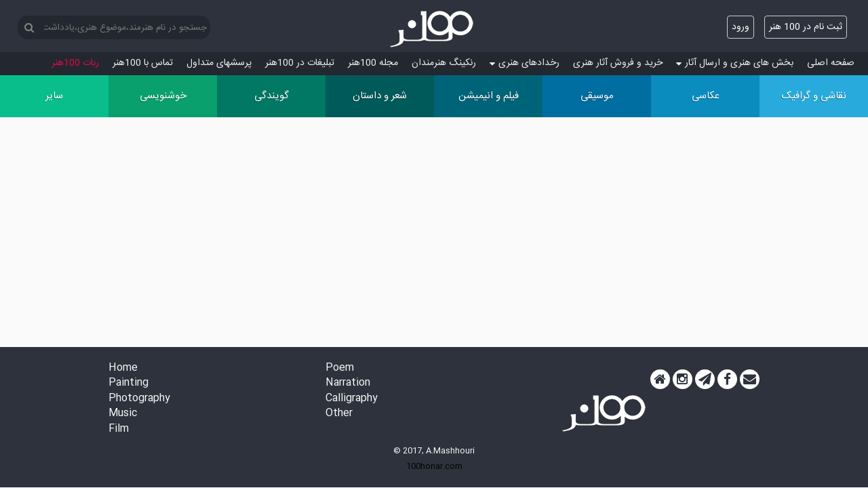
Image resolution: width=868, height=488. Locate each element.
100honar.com (434, 466)
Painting (129, 383)
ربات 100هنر (75, 63)
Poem (340, 368)
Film (119, 429)
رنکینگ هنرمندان (444, 63)
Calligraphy (352, 399)
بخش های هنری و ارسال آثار (735, 63)
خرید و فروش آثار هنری (618, 63)
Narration (348, 383)
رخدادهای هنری (525, 63)
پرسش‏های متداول (219, 63)
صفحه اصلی (831, 63)
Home (123, 368)
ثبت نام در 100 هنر (806, 27)
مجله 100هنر (373, 63)
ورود (741, 27)
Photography (139, 399)
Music (123, 414)
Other (339, 414)
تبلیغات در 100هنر (300, 63)
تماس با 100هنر (143, 63)
